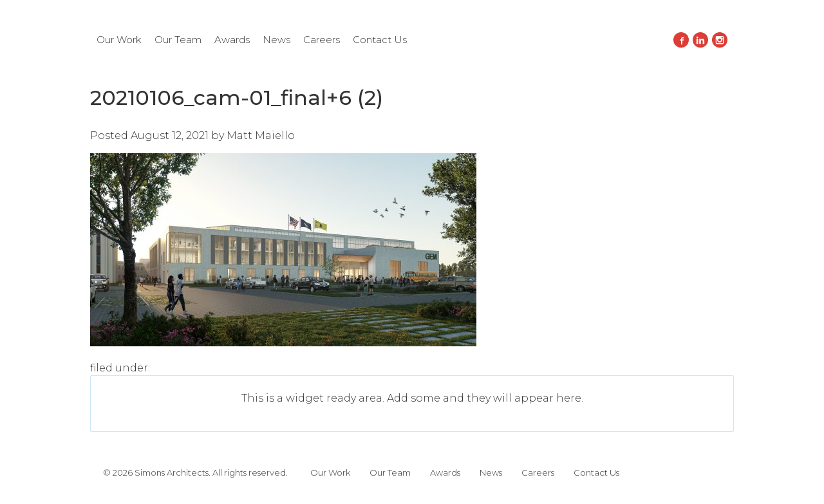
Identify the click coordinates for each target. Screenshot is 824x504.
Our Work (119, 40)
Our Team (178, 40)
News (276, 40)
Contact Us (380, 40)
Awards (232, 40)
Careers (322, 40)
